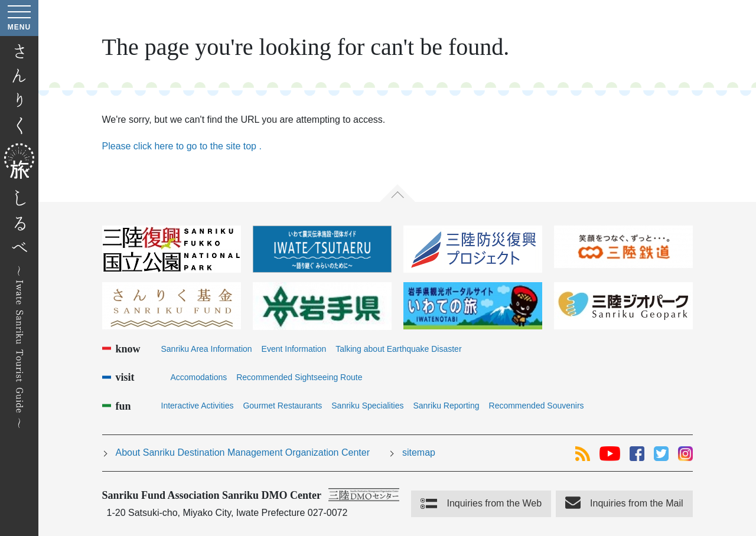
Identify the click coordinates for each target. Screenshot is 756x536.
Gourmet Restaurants (282, 406)
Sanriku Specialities (367, 406)
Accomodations (199, 377)
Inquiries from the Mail (636, 503)
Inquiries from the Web (494, 503)
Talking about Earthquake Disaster (398, 349)
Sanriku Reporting (446, 406)
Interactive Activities (198, 406)
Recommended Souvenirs (537, 406)
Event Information (294, 349)
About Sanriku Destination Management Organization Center (243, 452)
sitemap (419, 452)
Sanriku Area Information (207, 349)
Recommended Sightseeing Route (299, 377)
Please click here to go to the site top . (182, 146)
